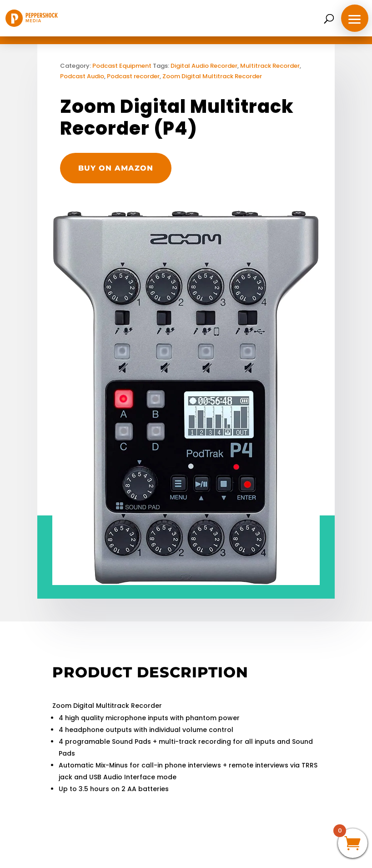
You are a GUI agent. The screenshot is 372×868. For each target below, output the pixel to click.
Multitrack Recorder (270, 66)
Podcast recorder (133, 76)
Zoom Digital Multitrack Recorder (212, 76)
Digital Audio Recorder (204, 66)
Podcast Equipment (122, 66)
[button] (355, 18)
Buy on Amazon (116, 168)
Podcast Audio (82, 76)
